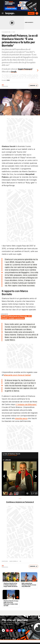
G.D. (8, 80)
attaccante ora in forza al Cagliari (17, 375)
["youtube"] (11, 630)
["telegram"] (24, 630)
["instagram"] (7, 630)
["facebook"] (19, 630)
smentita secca (21, 418)
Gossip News (5, 561)
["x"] (15, 630)
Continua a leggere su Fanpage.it (20, 502)
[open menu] (2, 13)
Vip (20, 561)
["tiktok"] (3, 630)
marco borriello (14, 561)
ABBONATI (31, 13)
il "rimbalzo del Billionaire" (26, 404)
